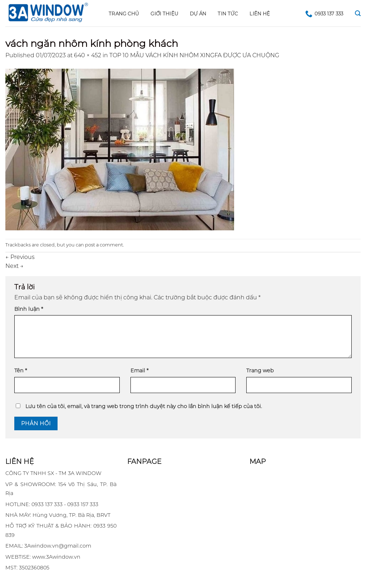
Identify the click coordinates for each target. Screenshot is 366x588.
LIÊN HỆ (260, 14)
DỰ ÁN (198, 14)
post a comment (104, 245)
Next (14, 266)
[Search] (358, 13)
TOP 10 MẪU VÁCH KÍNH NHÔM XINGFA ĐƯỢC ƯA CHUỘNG (194, 55)
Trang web (260, 371)
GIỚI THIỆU (164, 14)
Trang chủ (124, 14)
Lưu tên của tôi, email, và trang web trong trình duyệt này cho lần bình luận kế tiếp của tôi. (144, 406)
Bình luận (29, 309)
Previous (20, 257)
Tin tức (228, 14)
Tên (21, 371)
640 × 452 (88, 55)
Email (139, 371)
